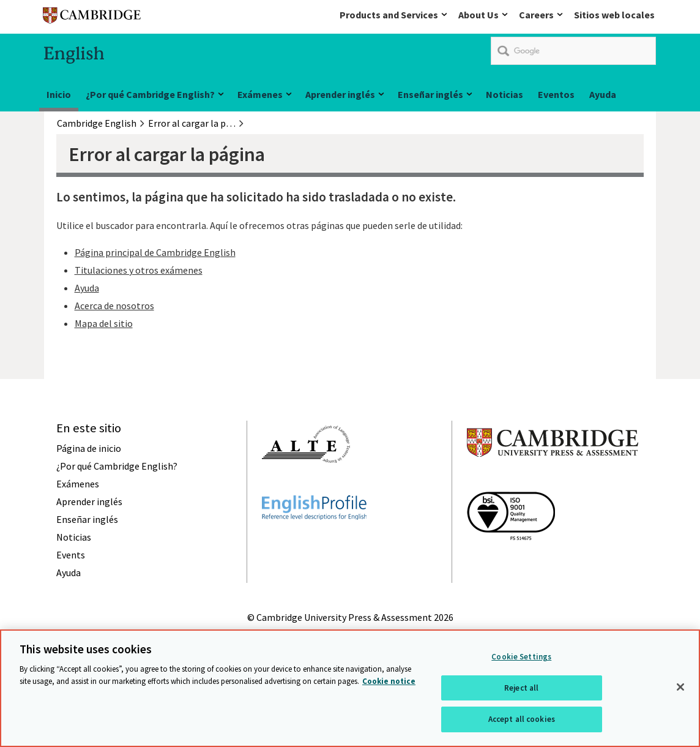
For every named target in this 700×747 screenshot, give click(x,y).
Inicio (59, 94)
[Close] (680, 687)
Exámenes (260, 94)
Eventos (556, 94)
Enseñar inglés (430, 94)
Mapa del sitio (104, 323)
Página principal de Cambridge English (155, 252)
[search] (573, 51)
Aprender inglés (340, 94)
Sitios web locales (614, 15)
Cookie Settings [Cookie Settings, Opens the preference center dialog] (521, 657)
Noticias (505, 94)
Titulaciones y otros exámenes (139, 270)
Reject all (521, 688)
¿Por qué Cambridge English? (150, 94)
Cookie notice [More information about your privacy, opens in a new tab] (389, 681)
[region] (350, 688)
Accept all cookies (522, 719)
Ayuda (603, 94)
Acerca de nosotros (114, 306)
